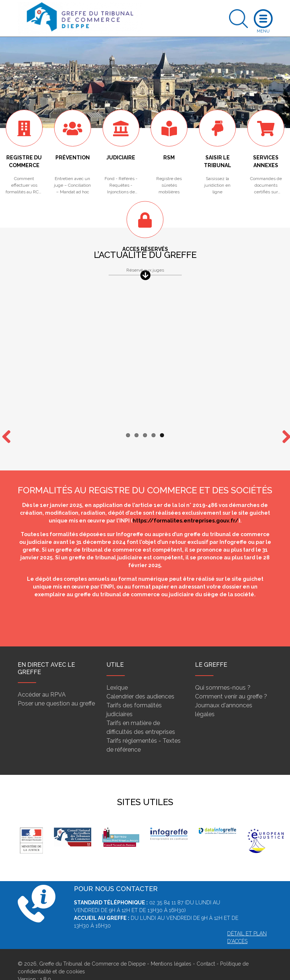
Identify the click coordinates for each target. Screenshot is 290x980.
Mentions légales (171, 949)
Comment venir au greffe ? (231, 682)
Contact (206, 949)
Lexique (117, 673)
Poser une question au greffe (56, 689)
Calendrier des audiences (140, 682)
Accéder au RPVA (42, 680)
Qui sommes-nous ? (223, 673)
